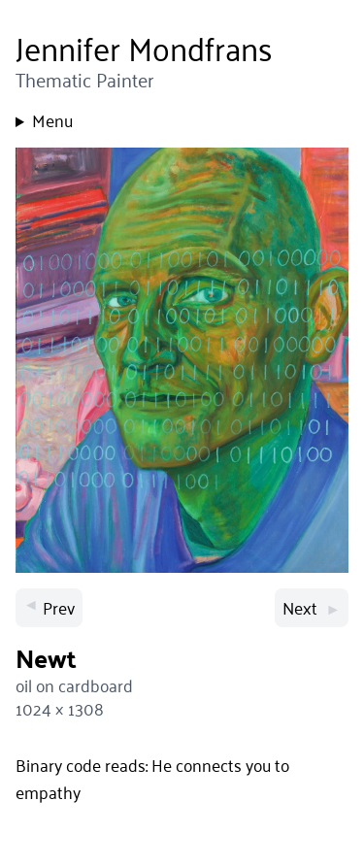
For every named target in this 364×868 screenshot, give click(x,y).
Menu (52, 120)
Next (312, 608)
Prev (49, 608)
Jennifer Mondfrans (144, 48)
